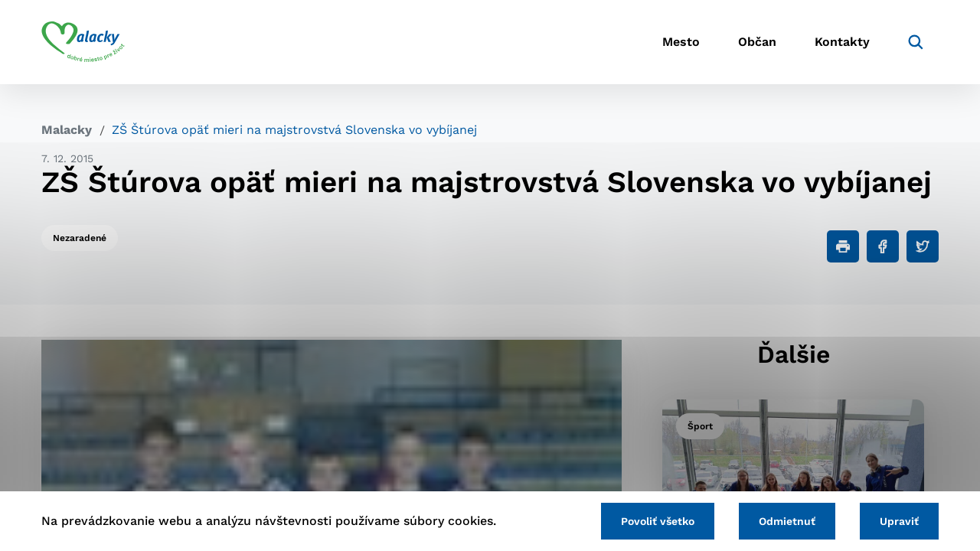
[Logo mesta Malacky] (83, 42)
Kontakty (842, 42)
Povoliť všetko (658, 521)
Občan (757, 42)
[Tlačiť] (843, 246)
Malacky (67, 130)
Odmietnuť (787, 521)
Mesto (681, 42)
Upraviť (899, 521)
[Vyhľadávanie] (916, 42)
